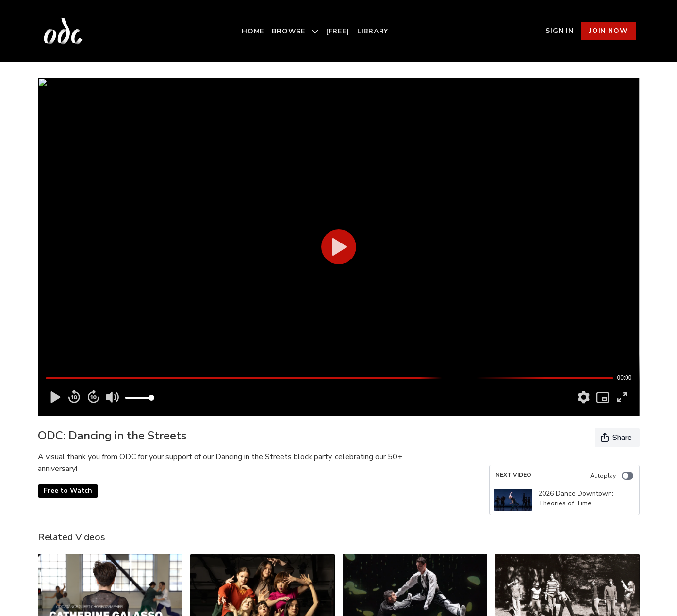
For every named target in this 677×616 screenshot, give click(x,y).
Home (253, 31)
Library (373, 31)
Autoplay (612, 476)
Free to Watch (68, 491)
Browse (295, 31)
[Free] (338, 31)
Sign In (560, 31)
